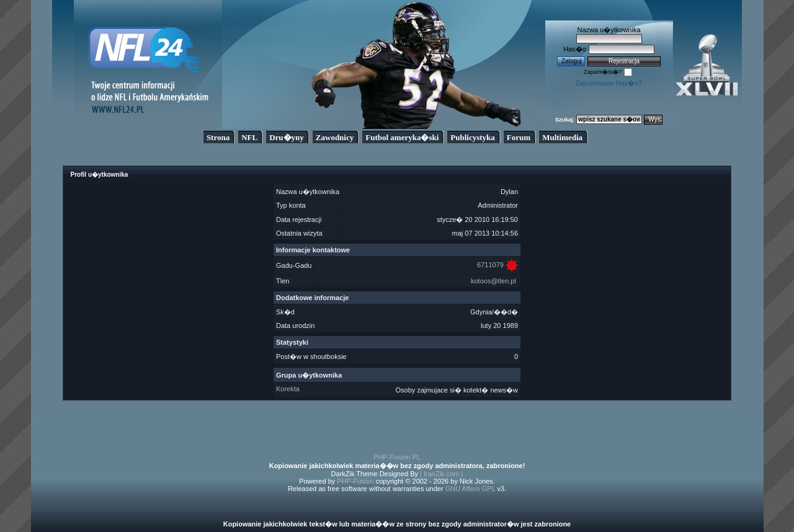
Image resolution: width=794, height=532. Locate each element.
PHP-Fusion (355, 481)
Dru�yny (287, 137)
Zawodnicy (335, 137)
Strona (218, 137)
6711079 (490, 265)
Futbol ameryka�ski (402, 137)
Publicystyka (473, 137)
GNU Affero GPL (471, 489)
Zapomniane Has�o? (609, 83)
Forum (519, 137)
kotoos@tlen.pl (493, 281)
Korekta (288, 389)
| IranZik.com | (441, 474)
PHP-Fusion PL (397, 457)
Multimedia (562, 137)
